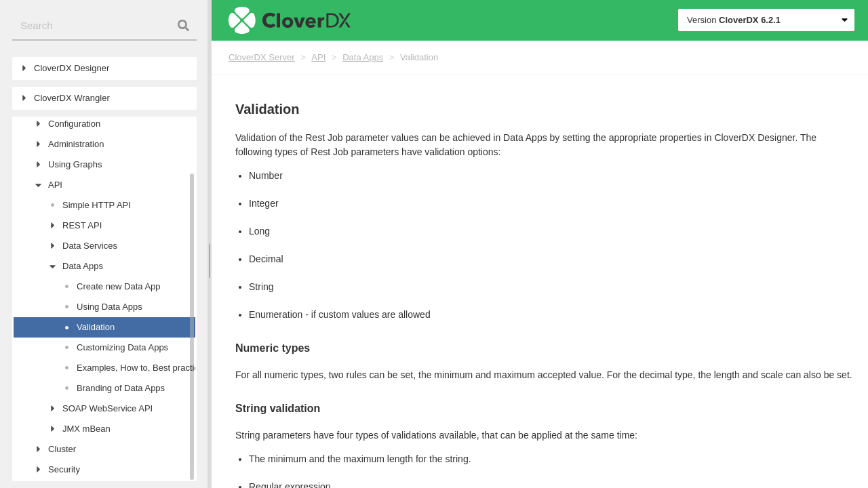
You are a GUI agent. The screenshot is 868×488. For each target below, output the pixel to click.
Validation (419, 57)
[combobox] (104, 26)
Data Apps (363, 57)
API (318, 57)
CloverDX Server (262, 57)
